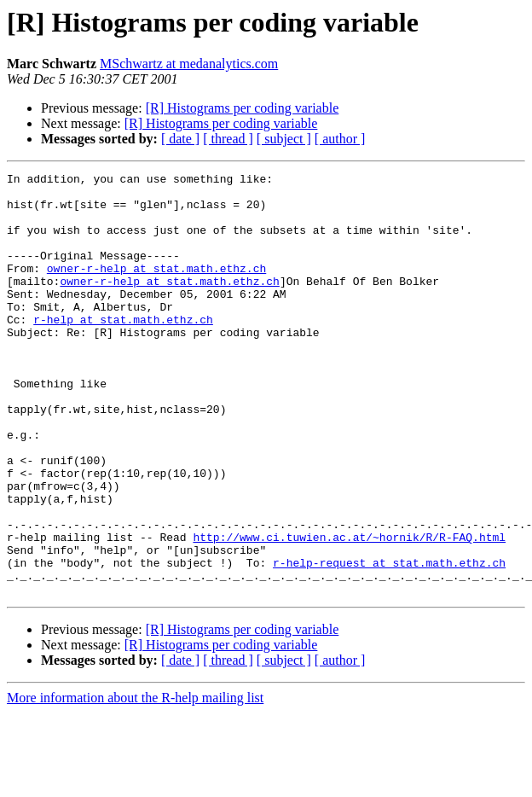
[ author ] (340, 139)
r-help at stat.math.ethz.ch (123, 350)
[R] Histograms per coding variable (243, 108)
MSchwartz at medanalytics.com (189, 64)
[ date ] (180, 139)
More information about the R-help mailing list (135, 782)
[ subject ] (284, 139)
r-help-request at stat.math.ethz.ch (389, 642)
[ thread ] (228, 139)
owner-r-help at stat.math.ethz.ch (156, 288)
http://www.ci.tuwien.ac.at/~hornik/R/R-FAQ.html (349, 611)
